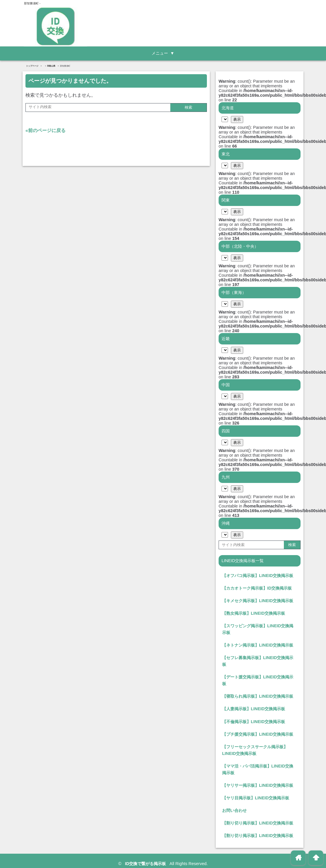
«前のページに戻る (46, 130)
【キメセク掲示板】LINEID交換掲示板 (258, 601)
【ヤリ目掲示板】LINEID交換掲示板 (256, 798)
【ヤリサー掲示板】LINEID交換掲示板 (258, 785)
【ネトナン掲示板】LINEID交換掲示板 (258, 645)
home (298, 858)
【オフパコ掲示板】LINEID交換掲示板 (258, 576)
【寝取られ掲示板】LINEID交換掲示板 (258, 696)
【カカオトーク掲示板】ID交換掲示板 (257, 588)
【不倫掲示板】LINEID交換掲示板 (254, 722)
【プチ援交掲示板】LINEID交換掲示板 (258, 734)
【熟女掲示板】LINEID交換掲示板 (254, 613)
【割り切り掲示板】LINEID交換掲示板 (258, 823)
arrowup (316, 858)
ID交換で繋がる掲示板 (146, 864)
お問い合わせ (234, 810)
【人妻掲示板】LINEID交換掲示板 (254, 709)
